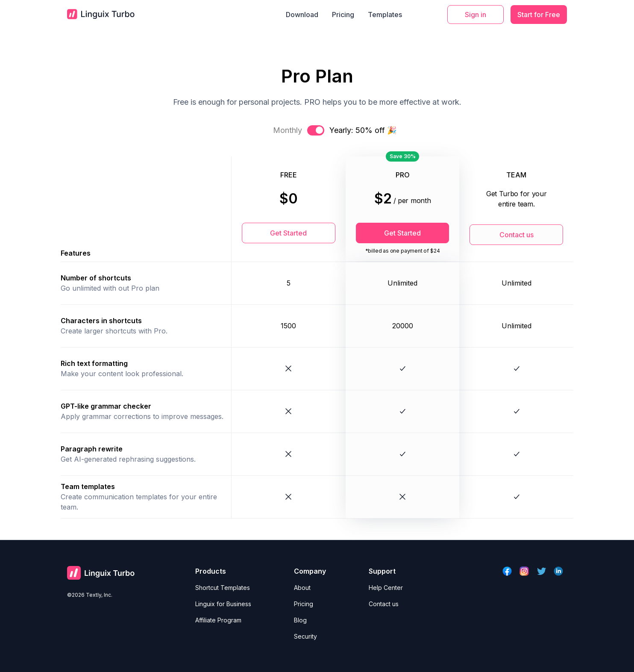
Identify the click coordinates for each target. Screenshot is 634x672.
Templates (385, 15)
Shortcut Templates (223, 588)
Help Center (386, 588)
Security (305, 636)
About (302, 588)
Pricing (343, 15)
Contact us (517, 235)
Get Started (288, 233)
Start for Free (539, 15)
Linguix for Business (223, 604)
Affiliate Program (218, 620)
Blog (300, 620)
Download (302, 15)
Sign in (475, 15)
